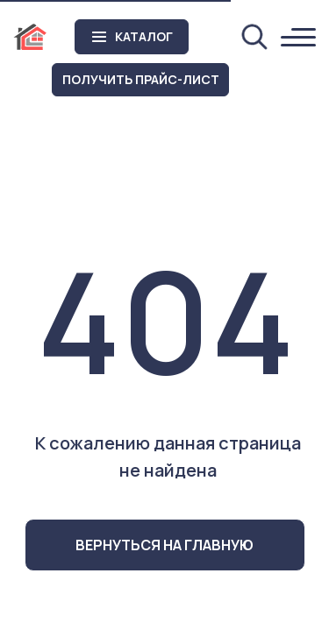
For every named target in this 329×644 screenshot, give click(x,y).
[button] (140, 80)
